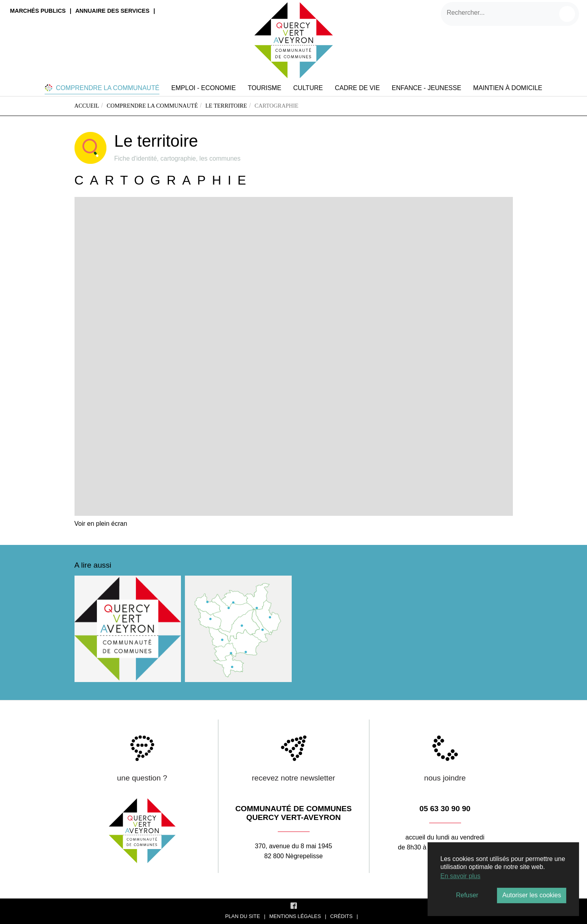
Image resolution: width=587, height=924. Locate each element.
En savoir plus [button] (460, 876)
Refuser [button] (467, 895)
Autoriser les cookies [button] (532, 895)
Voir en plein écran (101, 524)
